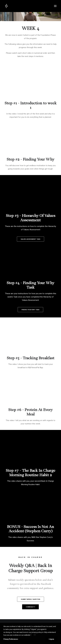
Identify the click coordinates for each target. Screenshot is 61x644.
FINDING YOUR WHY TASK (31, 310)
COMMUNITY (30, 607)
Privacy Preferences (11, 639)
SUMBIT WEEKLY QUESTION (31, 599)
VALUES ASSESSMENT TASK (30, 239)
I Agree (51, 639)
